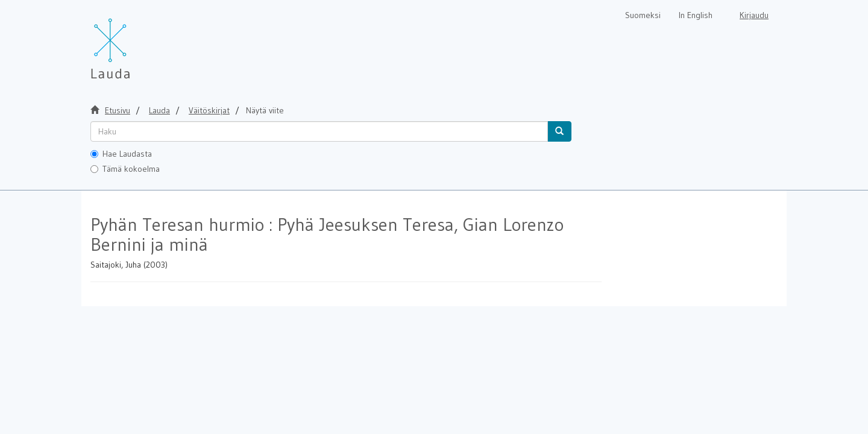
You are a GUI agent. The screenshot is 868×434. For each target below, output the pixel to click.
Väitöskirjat (209, 110)
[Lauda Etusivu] (136, 42)
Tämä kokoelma (125, 169)
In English (696, 15)
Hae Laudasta (121, 154)
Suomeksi (643, 15)
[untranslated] (319, 131)
